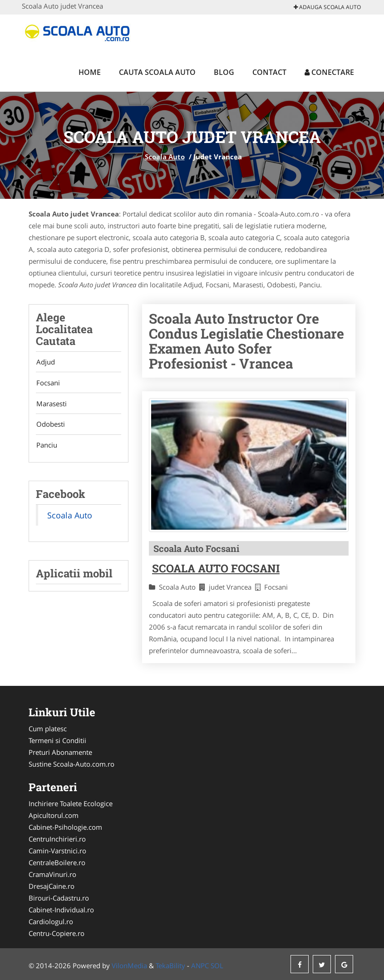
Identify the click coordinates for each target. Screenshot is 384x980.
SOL (217, 965)
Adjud (45, 362)
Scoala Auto (165, 157)
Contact (269, 72)
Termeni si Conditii (57, 740)
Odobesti (50, 426)
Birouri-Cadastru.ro (59, 898)
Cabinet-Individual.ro (61, 910)
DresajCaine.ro (52, 886)
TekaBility (170, 965)
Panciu (46, 448)
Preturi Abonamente (60, 752)
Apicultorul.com (54, 815)
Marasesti (51, 405)
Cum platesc (48, 729)
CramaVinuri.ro (52, 874)
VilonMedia (129, 965)
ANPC (200, 965)
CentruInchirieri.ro (57, 839)
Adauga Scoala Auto (327, 7)
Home (90, 72)
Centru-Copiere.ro (57, 933)
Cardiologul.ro (51, 921)
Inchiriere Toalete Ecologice (71, 803)
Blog (224, 72)
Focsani (48, 384)
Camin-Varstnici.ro (57, 851)
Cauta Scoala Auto (157, 72)
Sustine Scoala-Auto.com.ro (71, 764)
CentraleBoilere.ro (57, 862)
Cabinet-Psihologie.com (65, 827)
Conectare (329, 72)
